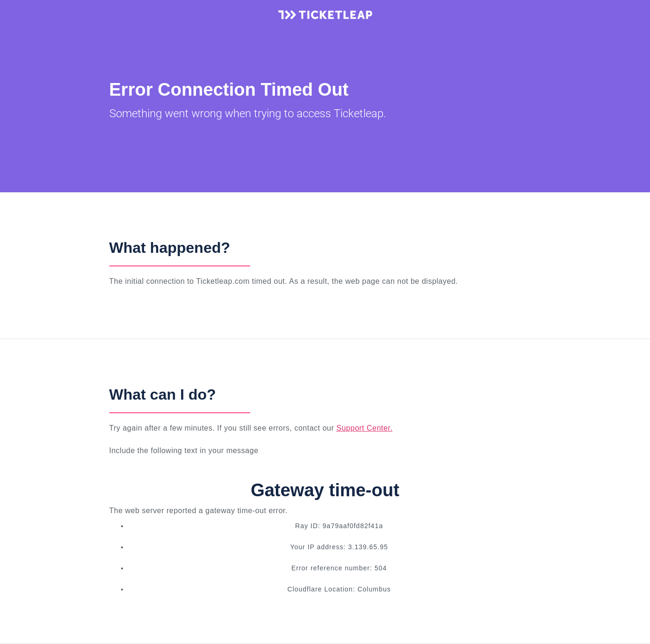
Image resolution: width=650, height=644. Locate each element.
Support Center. (365, 428)
